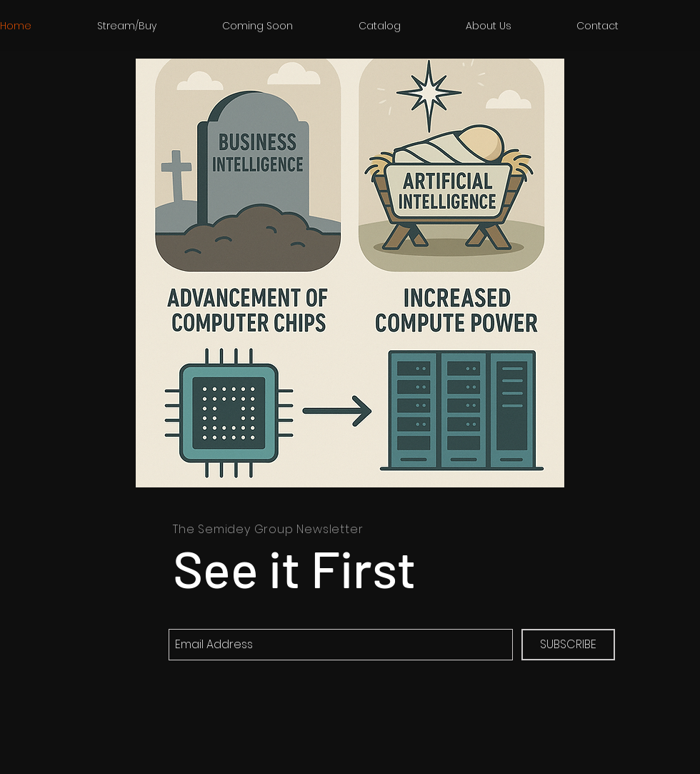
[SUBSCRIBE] (568, 645)
